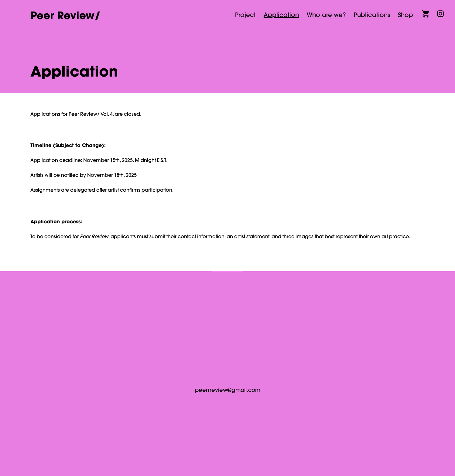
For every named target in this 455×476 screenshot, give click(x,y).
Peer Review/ (65, 15)
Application (281, 15)
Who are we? (326, 15)
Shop (405, 15)
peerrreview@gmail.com (228, 390)
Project (245, 15)
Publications (372, 15)
